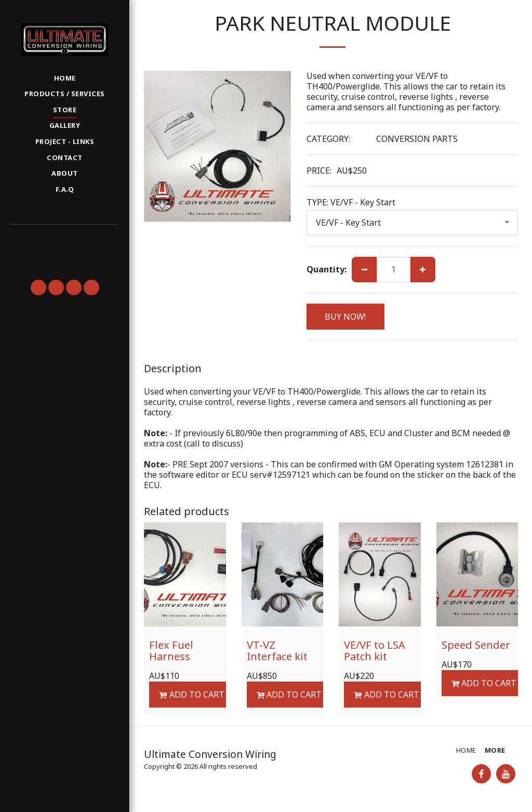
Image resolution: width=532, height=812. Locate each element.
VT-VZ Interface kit (277, 651)
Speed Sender (476, 645)
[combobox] (413, 223)
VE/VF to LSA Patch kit (375, 651)
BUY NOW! (345, 317)
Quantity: (327, 269)
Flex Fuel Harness (171, 651)
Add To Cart (192, 695)
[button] (64, 239)
